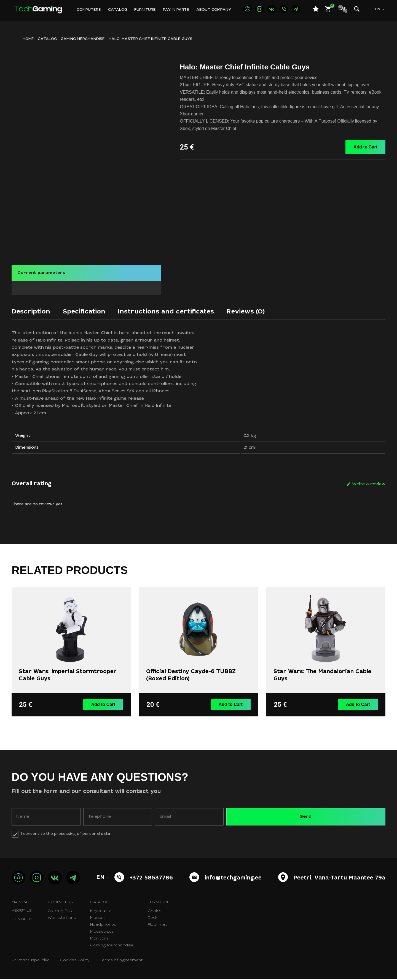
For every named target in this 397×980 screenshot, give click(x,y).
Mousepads (102, 933)
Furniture (145, 10)
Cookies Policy (75, 962)
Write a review (369, 486)
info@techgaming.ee (233, 879)
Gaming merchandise (83, 39)
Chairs (155, 912)
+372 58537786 (151, 879)
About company (214, 10)
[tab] (33, 312)
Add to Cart (365, 147)
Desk (153, 919)
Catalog (118, 10)
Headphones (103, 926)
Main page (22, 903)
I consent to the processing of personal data (66, 835)
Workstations (62, 919)
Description (33, 310)
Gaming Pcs (60, 912)
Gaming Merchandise (112, 947)
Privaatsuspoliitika (31, 962)
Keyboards (101, 912)
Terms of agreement (121, 962)
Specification (91, 310)
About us (22, 912)
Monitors (99, 940)
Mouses (98, 919)
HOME (28, 39)
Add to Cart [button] (105, 706)
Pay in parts (176, 10)
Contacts (22, 921)
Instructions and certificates (181, 310)
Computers (89, 10)
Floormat (157, 926)
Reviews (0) (268, 310)
